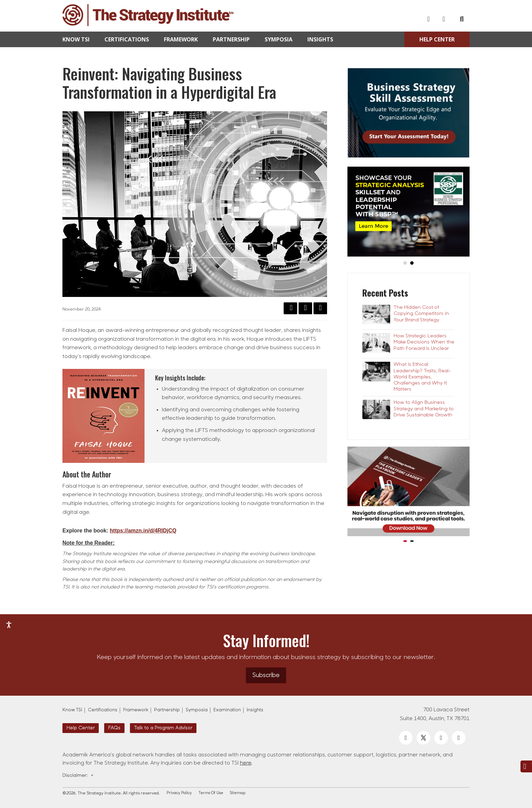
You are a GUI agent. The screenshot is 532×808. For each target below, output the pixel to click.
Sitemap (238, 793)
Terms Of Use (211, 793)
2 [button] (412, 541)
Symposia (279, 39)
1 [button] (405, 541)
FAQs (114, 728)
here (246, 763)
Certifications (127, 39)
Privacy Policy (179, 793)
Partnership (231, 39)
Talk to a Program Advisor (163, 728)
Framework (181, 39)
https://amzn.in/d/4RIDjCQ (143, 531)
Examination (227, 710)
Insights (320, 39)
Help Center (437, 39)
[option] (408, 495)
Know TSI (76, 39)
